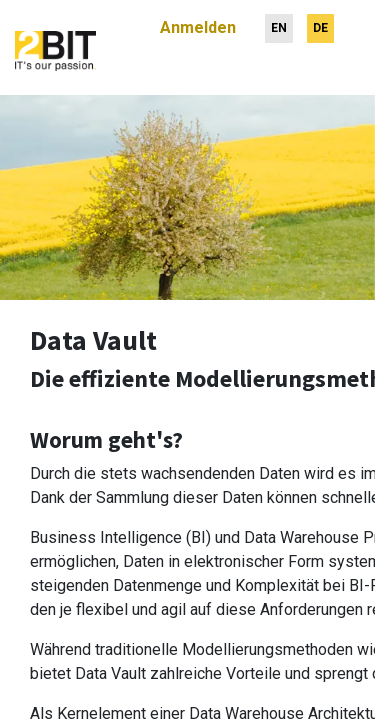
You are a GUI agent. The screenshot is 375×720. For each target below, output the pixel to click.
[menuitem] (279, 20)
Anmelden (198, 19)
